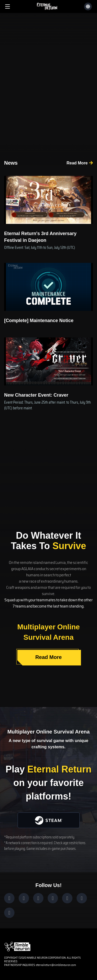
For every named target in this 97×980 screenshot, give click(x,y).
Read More (77, 163)
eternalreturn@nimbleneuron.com (56, 965)
